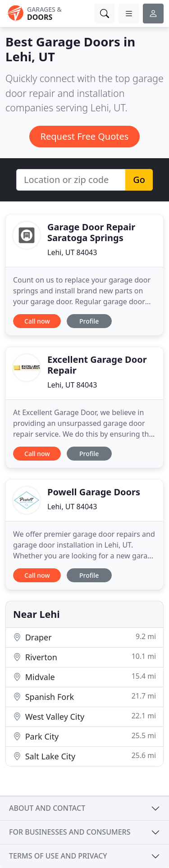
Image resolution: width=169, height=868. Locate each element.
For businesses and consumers (70, 832)
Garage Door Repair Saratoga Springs (91, 232)
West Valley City (84, 716)
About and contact (47, 808)
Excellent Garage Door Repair (97, 365)
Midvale (84, 677)
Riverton (84, 657)
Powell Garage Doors (94, 492)
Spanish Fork (84, 697)
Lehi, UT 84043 (72, 252)
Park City (84, 736)
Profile (89, 321)
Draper (84, 637)
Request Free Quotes (85, 136)
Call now (37, 321)
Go (139, 180)
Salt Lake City (84, 756)
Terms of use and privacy (58, 856)
